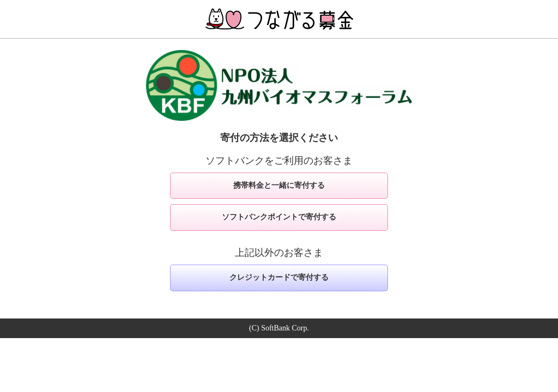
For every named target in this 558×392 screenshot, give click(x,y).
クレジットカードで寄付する (279, 277)
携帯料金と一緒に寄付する (279, 185)
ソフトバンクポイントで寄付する (279, 217)
